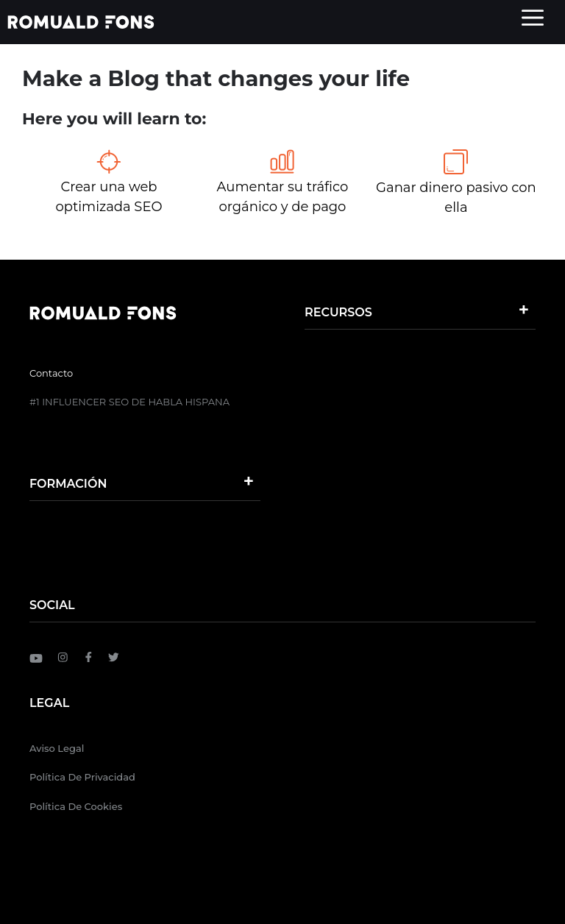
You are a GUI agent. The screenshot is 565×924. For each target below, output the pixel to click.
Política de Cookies (76, 806)
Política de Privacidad (82, 777)
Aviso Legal (57, 748)
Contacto (51, 373)
